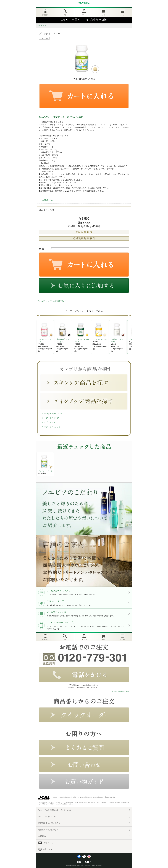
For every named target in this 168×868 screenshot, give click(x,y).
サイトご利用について (48, 817)
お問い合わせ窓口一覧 (121, 692)
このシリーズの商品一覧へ (54, 301)
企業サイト (48, 849)
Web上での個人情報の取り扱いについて (55, 810)
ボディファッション (52, 427)
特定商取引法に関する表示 (49, 823)
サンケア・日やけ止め (53, 414)
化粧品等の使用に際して (48, 830)
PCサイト (47, 843)
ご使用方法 (47, 200)
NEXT (39, 465)
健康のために (44, 25)
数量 (41, 249)
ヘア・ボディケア (51, 418)
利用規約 (42, 836)
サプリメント (50, 422)
